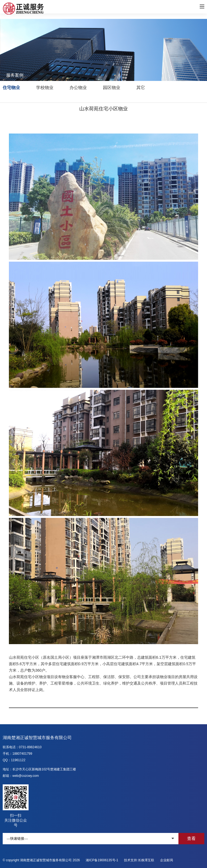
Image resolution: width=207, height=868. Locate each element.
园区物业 (112, 88)
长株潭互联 (146, 860)
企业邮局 (167, 860)
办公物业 (78, 88)
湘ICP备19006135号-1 (102, 860)
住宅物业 (11, 88)
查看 (191, 838)
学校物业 (45, 88)
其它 (141, 88)
